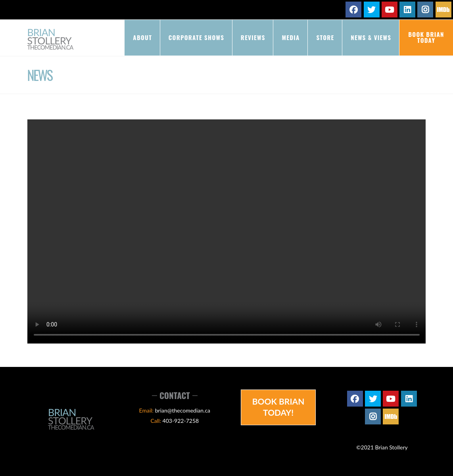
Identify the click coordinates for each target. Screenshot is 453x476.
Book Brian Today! (278, 407)
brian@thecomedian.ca (183, 410)
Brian (50, 39)
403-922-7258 (181, 421)
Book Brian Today (426, 37)
